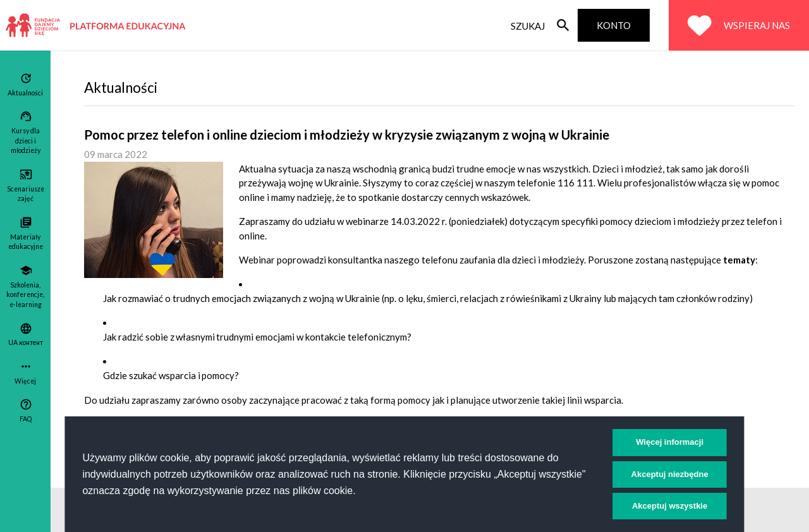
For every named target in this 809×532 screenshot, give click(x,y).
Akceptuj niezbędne (670, 474)
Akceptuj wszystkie (670, 506)
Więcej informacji (670, 442)
